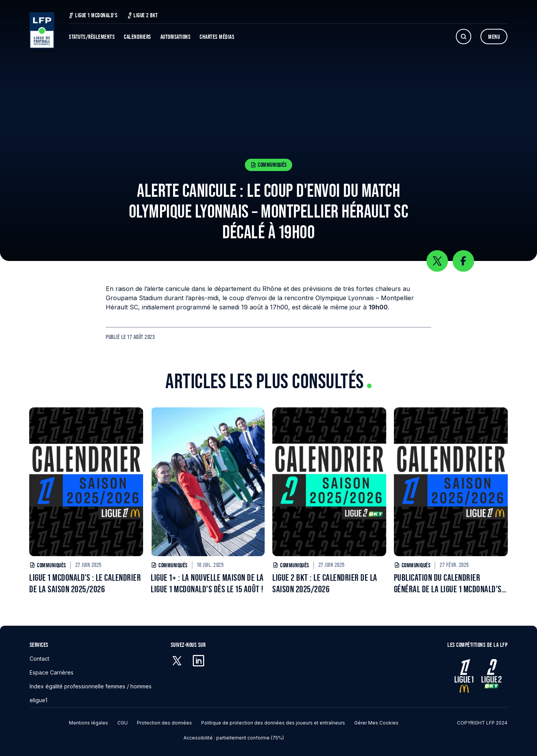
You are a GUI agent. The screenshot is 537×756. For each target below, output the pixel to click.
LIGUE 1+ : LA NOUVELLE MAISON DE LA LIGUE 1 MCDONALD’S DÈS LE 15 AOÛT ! (207, 583)
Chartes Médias (217, 37)
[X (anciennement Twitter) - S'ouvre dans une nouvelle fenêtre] (177, 661)
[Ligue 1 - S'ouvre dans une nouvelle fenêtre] (464, 676)
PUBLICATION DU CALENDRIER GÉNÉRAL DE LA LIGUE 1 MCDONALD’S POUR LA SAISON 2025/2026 (448, 584)
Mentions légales (88, 723)
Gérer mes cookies (376, 723)
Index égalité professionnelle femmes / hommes (91, 686)
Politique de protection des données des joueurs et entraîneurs (273, 723)
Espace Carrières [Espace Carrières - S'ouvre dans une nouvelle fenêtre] (52, 672)
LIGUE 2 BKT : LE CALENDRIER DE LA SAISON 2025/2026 (325, 583)
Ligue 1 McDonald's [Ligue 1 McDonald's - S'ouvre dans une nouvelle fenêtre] (93, 15)
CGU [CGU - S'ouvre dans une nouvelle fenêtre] (123, 723)
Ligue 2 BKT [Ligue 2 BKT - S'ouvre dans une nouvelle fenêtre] (143, 15)
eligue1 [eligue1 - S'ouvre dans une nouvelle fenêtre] (38, 700)
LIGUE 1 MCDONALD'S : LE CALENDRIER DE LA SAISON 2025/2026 (85, 583)
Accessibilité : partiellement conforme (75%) (234, 738)
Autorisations (176, 37)
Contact (39, 659)
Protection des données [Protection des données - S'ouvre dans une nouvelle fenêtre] (164, 723)
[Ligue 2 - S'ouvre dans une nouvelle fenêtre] (491, 676)
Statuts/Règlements (92, 37)
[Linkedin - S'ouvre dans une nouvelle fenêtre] (198, 661)
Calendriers (138, 37)
